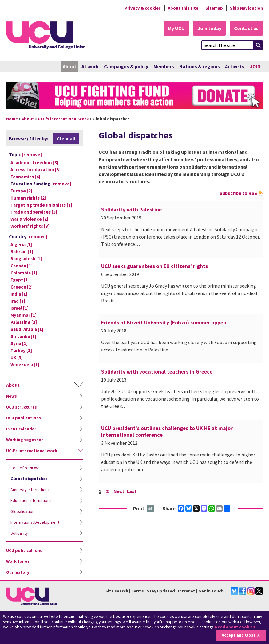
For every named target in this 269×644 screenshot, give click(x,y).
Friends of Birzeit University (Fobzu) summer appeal (164, 323)
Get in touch (211, 591)
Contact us (246, 28)
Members (164, 66)
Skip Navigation (246, 8)
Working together (25, 440)
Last (132, 491)
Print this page (151, 509)
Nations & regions (200, 66)
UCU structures (22, 407)
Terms (138, 591)
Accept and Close (239, 635)
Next (119, 491)
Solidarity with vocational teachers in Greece (157, 372)
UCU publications (24, 418)
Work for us (18, 561)
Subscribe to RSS (238, 193)
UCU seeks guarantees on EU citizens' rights (154, 266)
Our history (18, 572)
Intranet (187, 591)
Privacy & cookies (143, 8)
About (69, 66)
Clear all (66, 138)
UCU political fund (24, 550)
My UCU (176, 28)
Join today (209, 28)
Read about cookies (235, 627)
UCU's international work (63, 119)
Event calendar (21, 429)
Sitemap (214, 8)
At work (90, 66)
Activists (235, 66)
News (12, 396)
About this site (183, 8)
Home (12, 119)
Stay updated (161, 591)
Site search (117, 591)
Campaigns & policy (126, 66)
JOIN (255, 66)
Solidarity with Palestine (131, 210)
